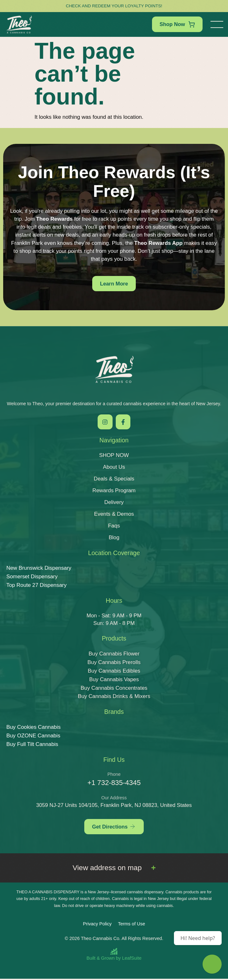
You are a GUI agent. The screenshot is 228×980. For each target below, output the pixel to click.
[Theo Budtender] (212, 964)
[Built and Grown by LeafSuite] (114, 955)
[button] (217, 24)
